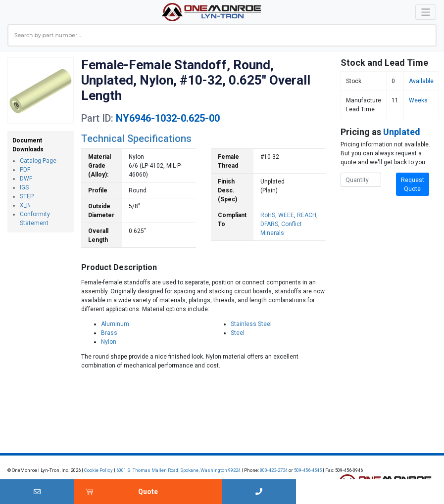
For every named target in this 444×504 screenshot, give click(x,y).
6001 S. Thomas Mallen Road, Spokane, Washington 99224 (178, 470)
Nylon (109, 342)
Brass (109, 333)
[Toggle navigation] (426, 12)
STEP (27, 196)
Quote (148, 492)
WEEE (286, 215)
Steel (238, 333)
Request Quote (413, 184)
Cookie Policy (99, 470)
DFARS (269, 224)
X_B (25, 205)
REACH (307, 215)
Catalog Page (38, 161)
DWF (26, 179)
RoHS (268, 215)
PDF (25, 170)
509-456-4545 (308, 470)
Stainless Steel (251, 324)
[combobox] (222, 35)
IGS (24, 187)
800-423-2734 (274, 470)
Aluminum (115, 324)
